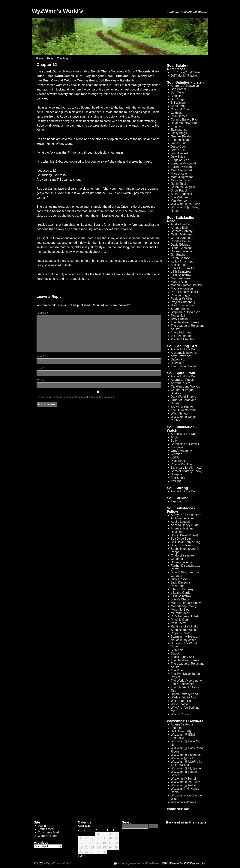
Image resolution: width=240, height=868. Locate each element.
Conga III (177, 559)
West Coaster (180, 704)
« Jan (81, 856)
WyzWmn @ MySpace (186, 768)
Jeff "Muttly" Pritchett (185, 76)
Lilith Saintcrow (181, 272)
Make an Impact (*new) (186, 603)
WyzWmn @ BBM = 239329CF (184, 736)
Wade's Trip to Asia (184, 697)
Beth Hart (177, 96)
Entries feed (46, 829)
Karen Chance (180, 258)
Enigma (176, 126)
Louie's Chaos (180, 599)
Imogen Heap (180, 140)
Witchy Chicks (180, 714)
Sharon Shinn (180, 309)
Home (39, 58)
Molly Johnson (180, 180)
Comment (42, 313)
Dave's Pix (178, 359)
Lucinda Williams (182, 167)
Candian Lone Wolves (185, 386)
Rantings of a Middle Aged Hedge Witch (184, 628)
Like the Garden (181, 593)
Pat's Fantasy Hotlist (184, 292)
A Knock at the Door (184, 349)
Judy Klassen (180, 579)
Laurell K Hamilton (183, 268)
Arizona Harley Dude (185, 525)
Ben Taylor (178, 92)
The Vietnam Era (182, 197)
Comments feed (48, 832)
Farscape (177, 447)
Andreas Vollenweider (185, 86)
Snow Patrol (179, 190)
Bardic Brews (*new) (184, 535)
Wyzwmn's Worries (183, 802)
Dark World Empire (183, 397)
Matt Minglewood (182, 177)
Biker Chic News (182, 545)
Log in (42, 826)
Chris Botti (178, 106)
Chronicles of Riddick (185, 444)
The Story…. (65, 58)
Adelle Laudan (180, 224)
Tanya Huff (178, 316)
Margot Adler (179, 174)
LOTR (175, 457)
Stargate (176, 474)
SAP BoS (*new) (182, 407)
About (50, 58)
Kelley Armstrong (182, 261)
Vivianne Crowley (182, 339)
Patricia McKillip (181, 299)
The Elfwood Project (184, 366)
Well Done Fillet (181, 701)
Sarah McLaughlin (183, 187)
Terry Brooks (179, 319)
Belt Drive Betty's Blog (186, 542)
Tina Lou (177, 501)
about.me (177, 728)
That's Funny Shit (182, 657)
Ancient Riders (181, 383)
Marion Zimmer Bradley (186, 285)
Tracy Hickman (181, 332)
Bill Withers (178, 103)
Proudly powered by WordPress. (139, 863)
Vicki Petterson (181, 336)
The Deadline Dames (185, 322)
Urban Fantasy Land (184, 694)
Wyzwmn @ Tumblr (184, 779)
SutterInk (177, 650)
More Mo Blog (180, 610)
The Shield (178, 478)
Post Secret (179, 623)
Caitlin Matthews (182, 234)
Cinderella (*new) (182, 555)
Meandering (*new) (183, 606)
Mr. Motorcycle (181, 613)
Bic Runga (178, 99)
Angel (175, 437)
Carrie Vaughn (180, 238)
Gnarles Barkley (181, 136)
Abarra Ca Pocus (182, 380)
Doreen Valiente (181, 251)
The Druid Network (183, 410)
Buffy (174, 441)
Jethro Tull (178, 150)
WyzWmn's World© (57, 11)
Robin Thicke (180, 184)
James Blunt (179, 143)
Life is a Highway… (184, 589)
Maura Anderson (182, 288)
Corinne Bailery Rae (184, 120)
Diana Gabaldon (182, 248)
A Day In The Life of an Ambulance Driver (186, 517)
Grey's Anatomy (181, 451)
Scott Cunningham (183, 305)
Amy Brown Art (181, 356)
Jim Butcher (179, 255)
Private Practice (181, 464)
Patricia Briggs (180, 295)
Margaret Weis (181, 278)
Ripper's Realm (181, 633)
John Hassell (179, 153)
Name (40, 356)
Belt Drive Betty (181, 539)
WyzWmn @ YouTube (185, 204)
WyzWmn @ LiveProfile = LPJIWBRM (187, 763)
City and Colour (181, 109)
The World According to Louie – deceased (186, 682)
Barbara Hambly (182, 231)
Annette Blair (179, 228)
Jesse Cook (179, 147)
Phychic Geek (180, 620)
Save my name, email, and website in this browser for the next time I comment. (76, 397)
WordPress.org (48, 836)
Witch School (180, 414)
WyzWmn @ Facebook (186, 755)
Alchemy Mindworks (184, 353)
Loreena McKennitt (183, 163)
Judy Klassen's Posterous (181, 584)
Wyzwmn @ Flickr (183, 758)
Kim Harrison (179, 265)
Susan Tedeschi (181, 194)
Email (40, 368)
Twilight (176, 481)
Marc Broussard (181, 170)
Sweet (175, 653)
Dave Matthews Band (185, 123)
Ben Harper (178, 89)
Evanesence (179, 130)
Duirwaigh (177, 363)
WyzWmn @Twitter (184, 785)
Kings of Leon (180, 160)
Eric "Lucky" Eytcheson (186, 72)
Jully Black (178, 157)
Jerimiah (176, 454)
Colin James (179, 116)
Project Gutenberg (183, 302)
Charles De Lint (181, 241)
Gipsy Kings (179, 133)
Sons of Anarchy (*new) (186, 471)
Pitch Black (178, 461)
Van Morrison (180, 201)
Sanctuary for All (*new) (186, 468)
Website (41, 380)
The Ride (177, 670)
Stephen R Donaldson (186, 312)
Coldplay (177, 113)
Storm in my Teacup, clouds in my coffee (184, 638)
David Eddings (180, 245)
